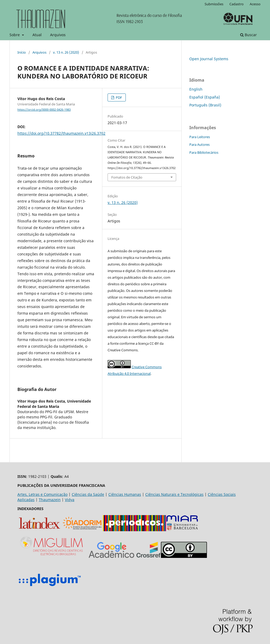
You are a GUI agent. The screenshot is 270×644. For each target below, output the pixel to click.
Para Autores (199, 144)
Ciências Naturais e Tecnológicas (174, 494)
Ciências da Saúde (88, 494)
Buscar (249, 35)
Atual (37, 35)
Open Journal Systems (209, 59)
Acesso (255, 4)
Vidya (70, 500)
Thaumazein (50, 500)
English (196, 89)
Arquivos (58, 35)
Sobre (15, 35)
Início (22, 52)
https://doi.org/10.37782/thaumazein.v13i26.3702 (61, 133)
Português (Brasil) (205, 105)
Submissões (214, 4)
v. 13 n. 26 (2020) (66, 52)
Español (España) (205, 97)
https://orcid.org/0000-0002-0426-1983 (44, 110)
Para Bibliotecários (204, 152)
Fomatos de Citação (127, 177)
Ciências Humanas (125, 494)
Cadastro (237, 4)
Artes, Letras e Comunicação (42, 494)
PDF (119, 97)
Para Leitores (200, 137)
